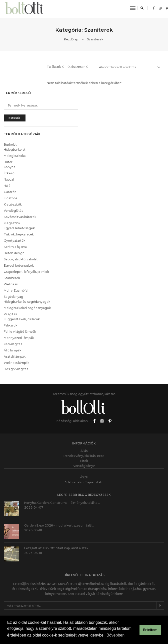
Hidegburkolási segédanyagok (27, 275)
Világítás (10, 287)
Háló (7, 159)
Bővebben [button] (115, 636)
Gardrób (10, 165)
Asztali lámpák (15, 330)
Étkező (9, 146)
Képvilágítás (13, 317)
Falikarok (10, 298)
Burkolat (10, 118)
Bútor (8, 135)
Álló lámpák (12, 323)
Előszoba (10, 171)
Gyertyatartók (14, 214)
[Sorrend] (130, 74)
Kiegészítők (13, 177)
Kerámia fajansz (16, 220)
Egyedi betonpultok (19, 239)
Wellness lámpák (16, 336)
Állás (84, 424)
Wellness (11, 257)
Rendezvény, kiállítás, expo (84, 429)
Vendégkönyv (84, 439)
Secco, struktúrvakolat (21, 232)
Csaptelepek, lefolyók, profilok (26, 245)
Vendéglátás (13, 184)
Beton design (14, 226)
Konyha (9, 140)
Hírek (84, 434)
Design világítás (16, 342)
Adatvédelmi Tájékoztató (84, 455)
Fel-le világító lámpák (20, 305)
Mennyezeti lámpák (19, 311)
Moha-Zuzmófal (16, 264)
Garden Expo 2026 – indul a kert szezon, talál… (59, 498)
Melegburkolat (15, 129)
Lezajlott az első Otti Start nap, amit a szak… (57, 521)
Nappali (9, 153)
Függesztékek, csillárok (22, 292)
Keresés (15, 91)
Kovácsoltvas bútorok (20, 190)
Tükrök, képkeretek (19, 207)
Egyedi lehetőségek (19, 201)
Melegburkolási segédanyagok (27, 281)
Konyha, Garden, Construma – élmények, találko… (62, 476)
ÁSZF (84, 450)
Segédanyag (13, 270)
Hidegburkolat (15, 123)
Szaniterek (12, 251)
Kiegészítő (12, 196)
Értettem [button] (150, 630)
